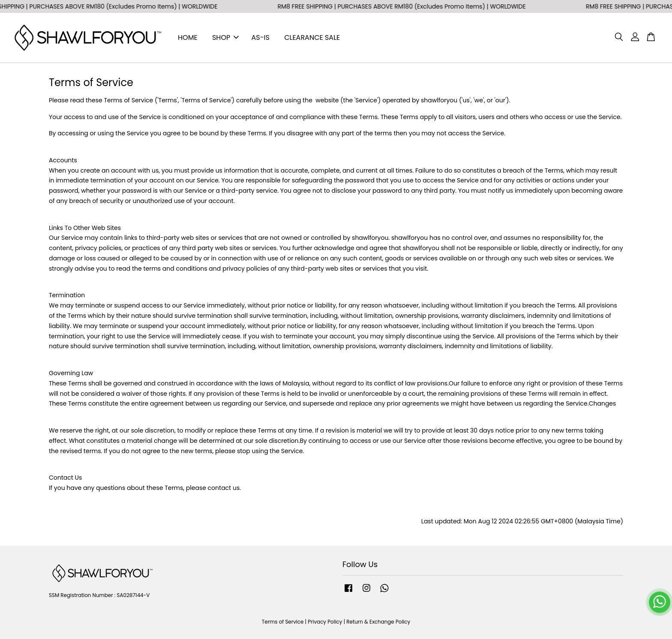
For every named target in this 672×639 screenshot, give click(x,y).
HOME (188, 37)
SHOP (225, 37)
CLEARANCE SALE (312, 37)
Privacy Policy (325, 622)
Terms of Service (283, 622)
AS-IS (261, 37)
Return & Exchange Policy (378, 622)
